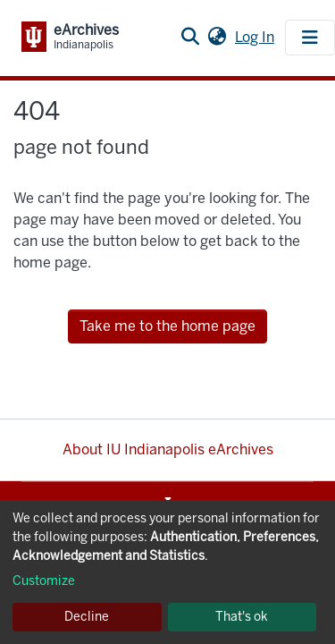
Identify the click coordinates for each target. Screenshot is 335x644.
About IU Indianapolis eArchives (168, 449)
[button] (217, 38)
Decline (87, 617)
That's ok (242, 617)
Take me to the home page (167, 326)
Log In (256, 37)
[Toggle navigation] (310, 38)
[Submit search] (190, 38)
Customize (44, 581)
